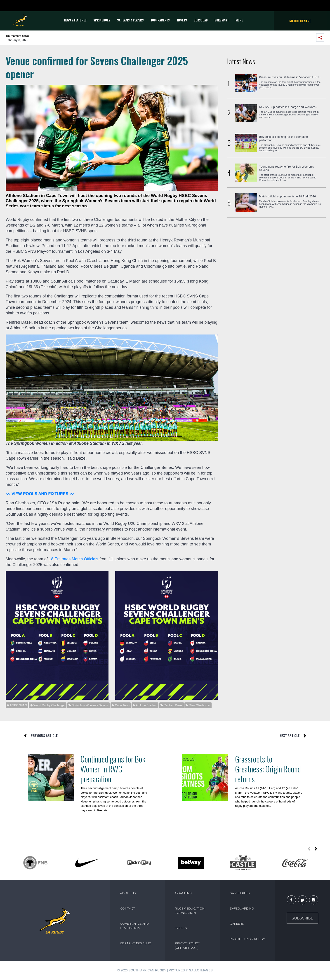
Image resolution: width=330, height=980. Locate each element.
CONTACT (127, 908)
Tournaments (160, 20)
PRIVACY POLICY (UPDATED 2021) (187, 945)
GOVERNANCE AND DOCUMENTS (134, 926)
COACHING (183, 893)
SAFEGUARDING (242, 908)
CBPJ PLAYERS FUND (136, 943)
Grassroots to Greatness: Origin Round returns (268, 769)
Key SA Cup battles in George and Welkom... (288, 107)
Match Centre (300, 21)
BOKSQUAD (201, 20)
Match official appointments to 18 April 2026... (289, 196)
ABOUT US (128, 893)
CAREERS (237, 924)
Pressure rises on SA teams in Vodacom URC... (290, 77)
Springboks (102, 20)
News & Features (75, 20)
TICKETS (182, 20)
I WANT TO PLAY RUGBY (247, 939)
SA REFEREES (240, 893)
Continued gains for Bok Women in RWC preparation (113, 769)
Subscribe (302, 918)
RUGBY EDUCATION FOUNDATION (190, 911)
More (239, 20)
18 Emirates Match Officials (74, 559)
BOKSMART (222, 20)
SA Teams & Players (130, 20)
